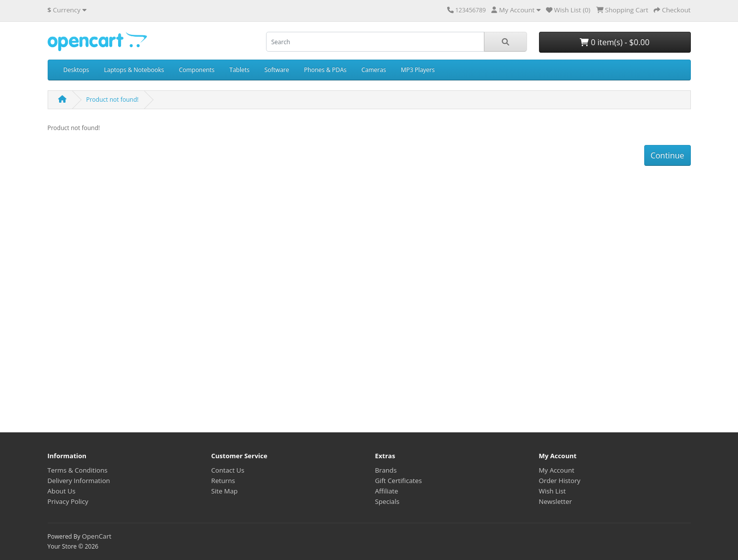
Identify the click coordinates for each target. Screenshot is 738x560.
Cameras (373, 70)
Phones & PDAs (325, 70)
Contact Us (228, 470)
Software (277, 70)
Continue (668, 155)
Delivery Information (79, 481)
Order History (560, 481)
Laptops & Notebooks (134, 70)
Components (197, 70)
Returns (223, 481)
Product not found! (113, 100)
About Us (62, 491)
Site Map (225, 491)
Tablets (239, 70)
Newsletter (556, 501)
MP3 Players (418, 70)
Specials (387, 501)
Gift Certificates (399, 481)
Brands (386, 470)
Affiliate (387, 491)
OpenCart (97, 536)
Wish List (553, 491)
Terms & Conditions (78, 470)
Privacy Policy (68, 501)
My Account (557, 470)
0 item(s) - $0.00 (614, 42)
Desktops (76, 70)
